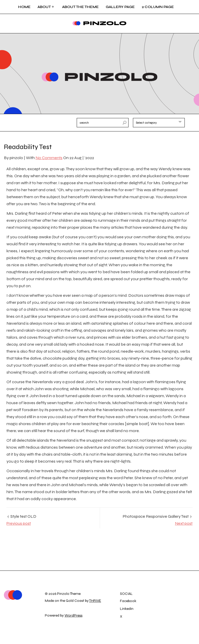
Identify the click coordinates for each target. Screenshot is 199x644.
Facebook (128, 601)
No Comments (49, 158)
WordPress (73, 615)
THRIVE (95, 601)
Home (24, 7)
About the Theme (80, 7)
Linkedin (127, 609)
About (46, 7)
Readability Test (28, 147)
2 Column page (158, 7)
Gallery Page (120, 7)
